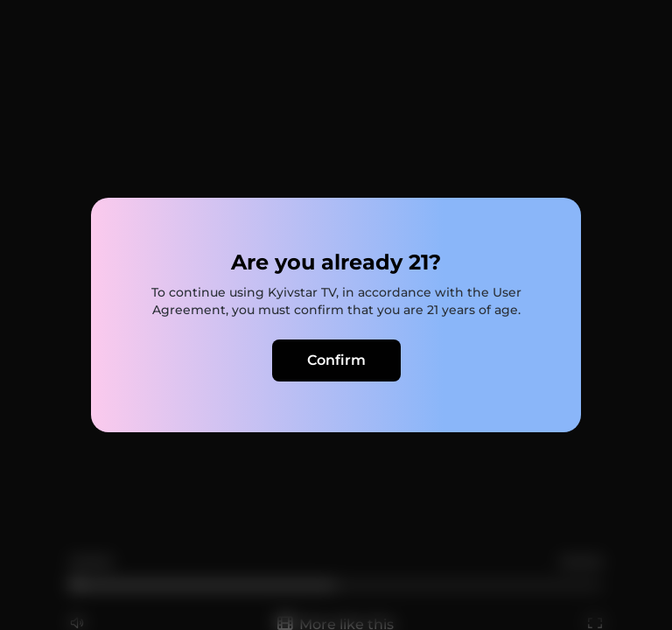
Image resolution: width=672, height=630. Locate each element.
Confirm (336, 360)
